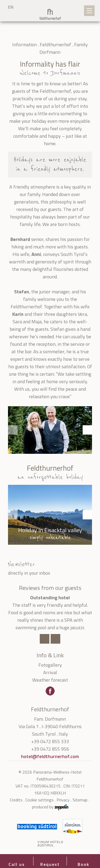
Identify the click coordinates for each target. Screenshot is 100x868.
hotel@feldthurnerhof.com (50, 756)
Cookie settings (39, 800)
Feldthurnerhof (55, 45)
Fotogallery (50, 665)
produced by (50, 807)
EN (11, 7)
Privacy (63, 800)
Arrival (50, 672)
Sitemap (80, 800)
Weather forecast (50, 680)
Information (25, 45)
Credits (16, 800)
